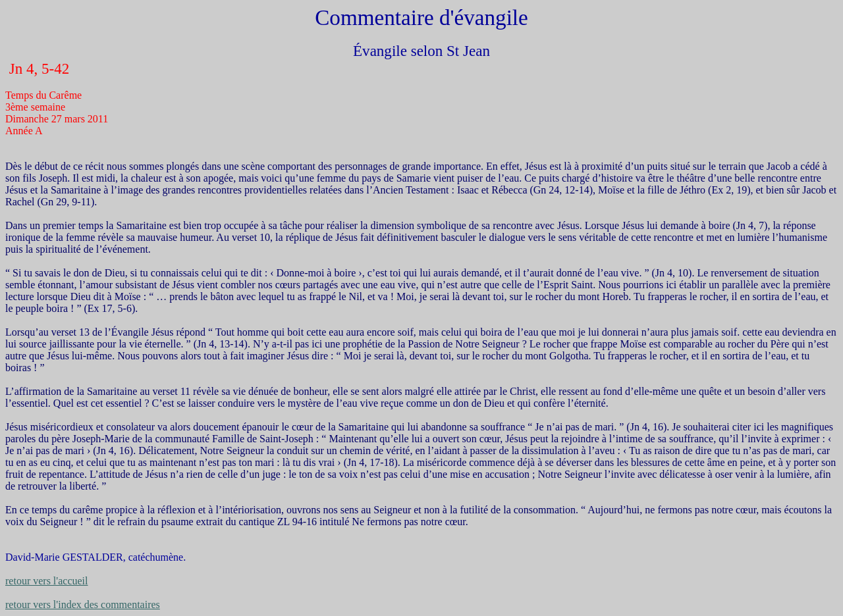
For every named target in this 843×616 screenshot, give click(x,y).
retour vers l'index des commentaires (83, 604)
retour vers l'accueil (46, 581)
